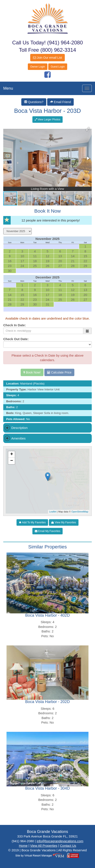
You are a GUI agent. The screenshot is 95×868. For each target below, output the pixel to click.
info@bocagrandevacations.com (60, 841)
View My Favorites (64, 522)
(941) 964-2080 (65, 43)
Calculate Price (59, 372)
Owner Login (38, 67)
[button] (88, 129)
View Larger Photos (48, 120)
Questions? (34, 102)
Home (23, 846)
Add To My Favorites (32, 522)
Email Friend (60, 102)
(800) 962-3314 (58, 50)
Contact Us (68, 846)
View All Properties (44, 846)
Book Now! (32, 372)
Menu (8, 88)
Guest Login (58, 67)
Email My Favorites (47, 531)
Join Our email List (48, 58)
